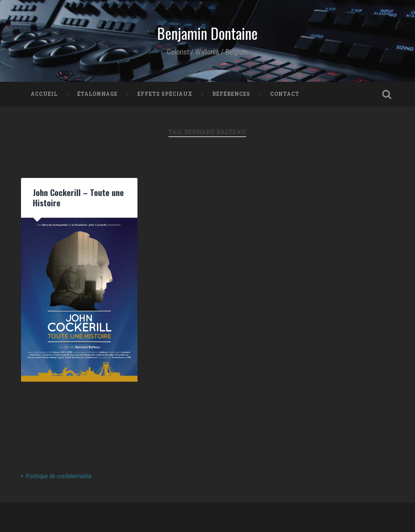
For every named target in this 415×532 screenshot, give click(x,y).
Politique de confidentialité (59, 476)
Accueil (44, 94)
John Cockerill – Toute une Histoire (78, 197)
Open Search (387, 94)
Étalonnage (97, 94)
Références (231, 94)
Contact (285, 94)
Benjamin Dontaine (207, 33)
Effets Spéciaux (165, 94)
